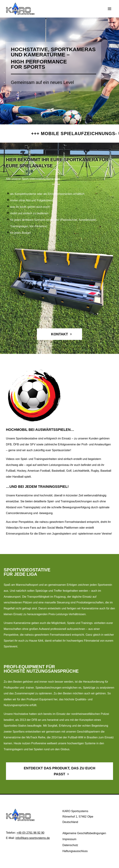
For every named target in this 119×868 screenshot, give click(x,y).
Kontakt (59, 334)
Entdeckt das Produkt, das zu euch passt (59, 771)
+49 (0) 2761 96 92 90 (30, 833)
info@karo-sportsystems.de (33, 838)
